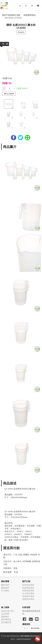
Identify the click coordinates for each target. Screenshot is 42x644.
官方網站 (5, 591)
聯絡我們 (5, 588)
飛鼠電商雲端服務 (23, 639)
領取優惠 (35, 628)
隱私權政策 (6, 619)
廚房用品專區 (28, 585)
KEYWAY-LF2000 (13, 18)
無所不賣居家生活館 (11, 15)
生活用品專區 (28, 593)
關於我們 (5, 585)
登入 (13, 611)
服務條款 (5, 617)
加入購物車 (9, 94)
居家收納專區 (28, 591)
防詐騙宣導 (6, 622)
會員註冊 (5, 611)
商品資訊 (21, 32)
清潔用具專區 (28, 596)
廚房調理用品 (30, 15)
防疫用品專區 (28, 588)
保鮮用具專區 (28, 599)
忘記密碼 (5, 614)
